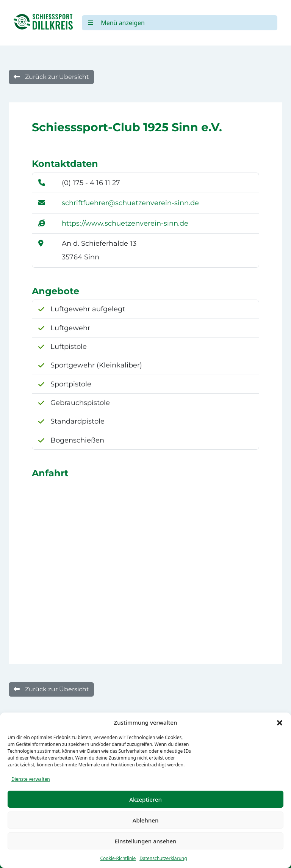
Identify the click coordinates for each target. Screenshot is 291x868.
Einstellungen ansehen (146, 841)
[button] (280, 722)
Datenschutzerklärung (163, 858)
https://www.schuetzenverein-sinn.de (125, 223)
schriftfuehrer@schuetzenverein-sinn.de (130, 203)
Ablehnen (146, 820)
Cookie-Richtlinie (118, 858)
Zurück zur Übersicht (51, 77)
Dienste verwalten (31, 779)
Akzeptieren (145, 799)
